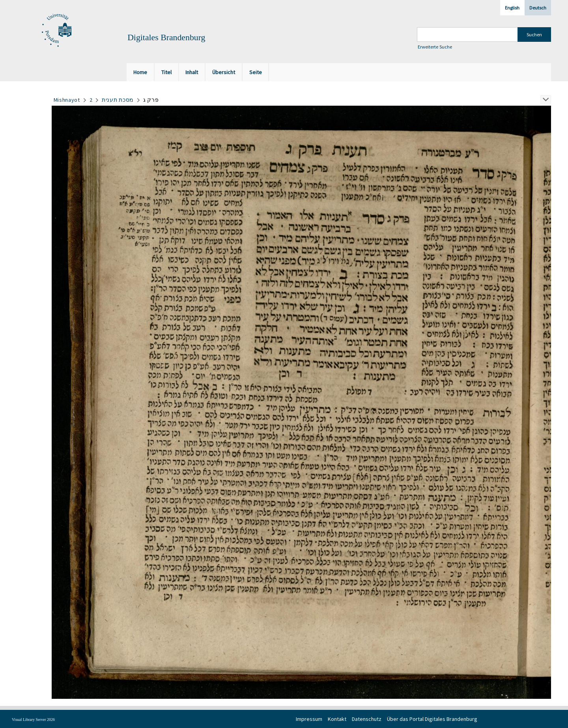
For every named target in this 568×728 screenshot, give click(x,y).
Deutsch (538, 8)
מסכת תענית (118, 100)
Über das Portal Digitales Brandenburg (432, 719)
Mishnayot (67, 100)
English (512, 8)
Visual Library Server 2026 (33, 720)
